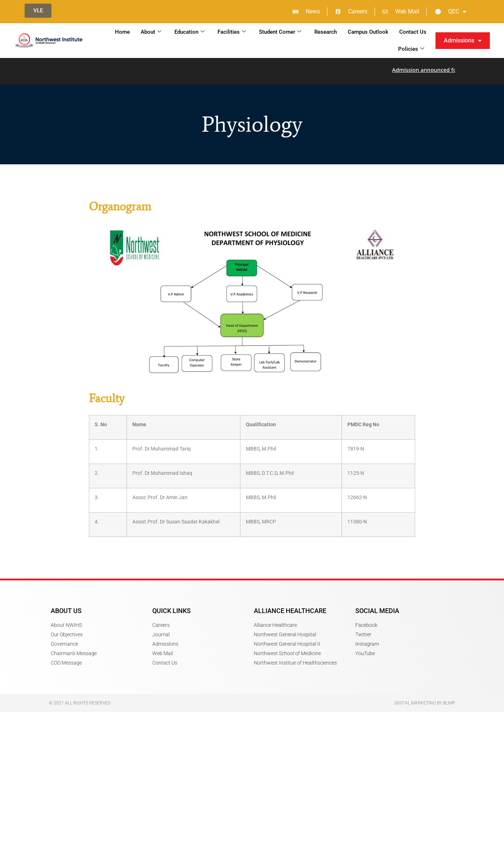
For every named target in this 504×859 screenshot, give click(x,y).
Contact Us (413, 32)
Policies (411, 49)
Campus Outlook (368, 32)
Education (189, 32)
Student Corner (280, 32)
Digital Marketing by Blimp (425, 700)
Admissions (463, 41)
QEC (451, 12)
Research (326, 32)
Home (122, 32)
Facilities (232, 32)
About (151, 32)
